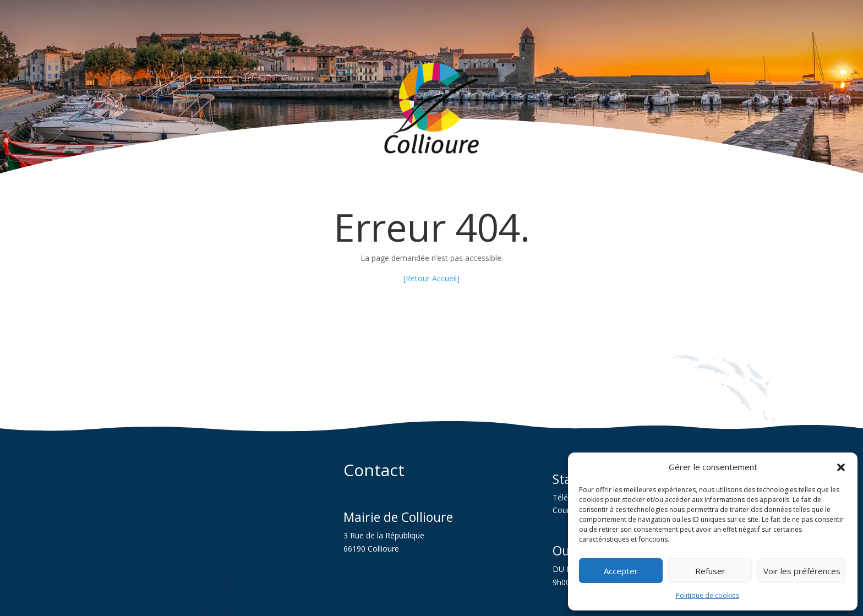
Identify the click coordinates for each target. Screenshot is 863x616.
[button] (841, 467)
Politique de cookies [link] (708, 595)
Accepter (621, 571)
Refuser (710, 571)
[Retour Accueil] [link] (431, 278)
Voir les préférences (802, 571)
